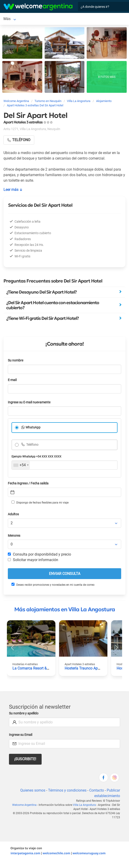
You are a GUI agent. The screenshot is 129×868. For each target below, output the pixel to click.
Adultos (13, 514)
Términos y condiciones (67, 790)
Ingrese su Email (21, 735)
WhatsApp (33, 427)
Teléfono (32, 445)
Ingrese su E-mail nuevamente (29, 402)
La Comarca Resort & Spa (33, 668)
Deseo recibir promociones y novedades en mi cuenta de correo (53, 585)
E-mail (12, 380)
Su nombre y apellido (24, 713)
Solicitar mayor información (33, 560)
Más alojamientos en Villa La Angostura (65, 609)
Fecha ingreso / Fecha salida (28, 483)
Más (7, 19)
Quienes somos (33, 790)
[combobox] (21, 465)
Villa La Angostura (84, 805)
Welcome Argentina (24, 805)
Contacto (97, 790)
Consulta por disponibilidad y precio (39, 554)
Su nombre (16, 360)
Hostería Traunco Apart (83, 668)
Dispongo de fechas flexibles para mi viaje (40, 502)
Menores (14, 536)
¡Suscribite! (25, 759)
